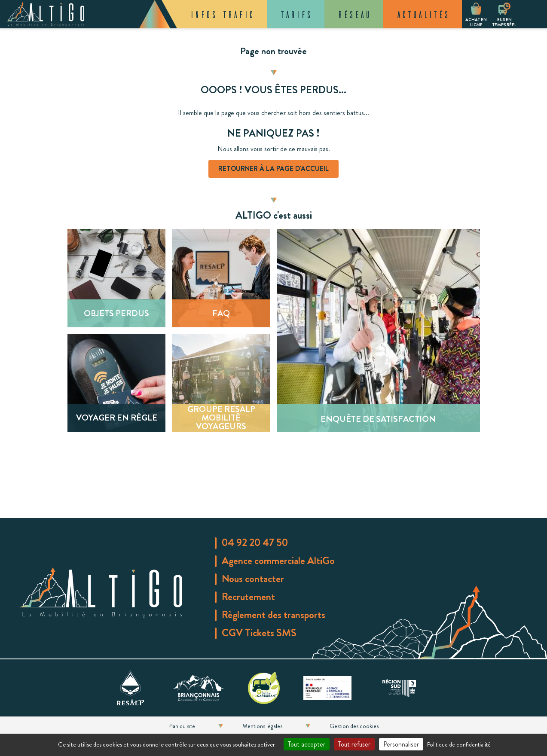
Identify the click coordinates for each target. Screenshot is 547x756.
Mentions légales (262, 726)
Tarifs (296, 14)
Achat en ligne (476, 22)
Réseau (354, 14)
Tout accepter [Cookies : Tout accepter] (307, 744)
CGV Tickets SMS (259, 633)
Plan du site (182, 726)
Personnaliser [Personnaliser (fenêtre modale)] (401, 744)
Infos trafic (222, 14)
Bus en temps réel (504, 22)
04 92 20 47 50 (255, 543)
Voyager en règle (116, 418)
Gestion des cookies (354, 726)
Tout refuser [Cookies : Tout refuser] (354, 744)
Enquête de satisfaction (378, 419)
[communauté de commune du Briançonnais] (199, 686)
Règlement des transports (273, 615)
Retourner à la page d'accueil (273, 169)
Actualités (423, 14)
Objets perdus (116, 313)
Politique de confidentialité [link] (459, 744)
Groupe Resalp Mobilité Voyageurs (221, 418)
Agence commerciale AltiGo (278, 561)
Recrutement (248, 597)
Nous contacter (253, 579)
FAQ (221, 313)
